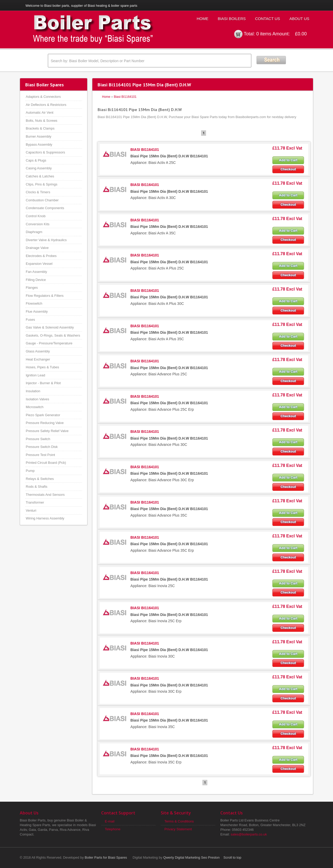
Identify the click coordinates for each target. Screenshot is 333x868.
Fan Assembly (36, 272)
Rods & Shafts (37, 487)
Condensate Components (45, 208)
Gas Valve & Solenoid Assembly (50, 327)
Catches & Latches (40, 176)
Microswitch (35, 407)
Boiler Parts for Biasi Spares (106, 857)
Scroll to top (232, 857)
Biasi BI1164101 (125, 97)
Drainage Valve (37, 248)
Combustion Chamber (42, 200)
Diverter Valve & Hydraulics (46, 240)
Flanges (32, 288)
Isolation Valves (37, 399)
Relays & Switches (40, 479)
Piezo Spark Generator (43, 415)
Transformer (35, 502)
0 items (264, 34)
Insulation (33, 391)
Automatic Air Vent (40, 112)
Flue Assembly (37, 311)
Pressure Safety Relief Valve (47, 431)
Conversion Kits (38, 224)
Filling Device (36, 280)
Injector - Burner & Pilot (43, 383)
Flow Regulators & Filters (45, 296)
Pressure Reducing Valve (45, 423)
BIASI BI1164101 (145, 150)
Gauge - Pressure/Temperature (49, 343)
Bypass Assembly (39, 144)
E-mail (110, 821)
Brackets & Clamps (40, 128)
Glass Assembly (38, 351)
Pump (30, 471)
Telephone (113, 829)
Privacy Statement (178, 829)
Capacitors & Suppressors (45, 152)
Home (203, 19)
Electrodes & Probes (41, 256)
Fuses (30, 320)
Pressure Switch (38, 439)
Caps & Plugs (36, 160)
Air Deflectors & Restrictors (46, 105)
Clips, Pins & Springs (41, 184)
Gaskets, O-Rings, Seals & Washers (53, 335)
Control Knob (36, 216)
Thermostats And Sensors (45, 495)
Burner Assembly (39, 136)
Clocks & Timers (38, 192)
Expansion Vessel (39, 264)
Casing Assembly (39, 168)
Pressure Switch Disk (42, 447)
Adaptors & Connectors (43, 97)
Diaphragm (34, 232)
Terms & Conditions (179, 821)
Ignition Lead (35, 375)
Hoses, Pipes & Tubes (42, 367)
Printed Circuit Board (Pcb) (46, 463)
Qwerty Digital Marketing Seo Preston (192, 857)
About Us (299, 19)
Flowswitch (34, 303)
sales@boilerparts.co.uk (249, 834)
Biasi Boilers (232, 19)
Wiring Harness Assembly (45, 518)
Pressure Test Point (40, 455)
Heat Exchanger (38, 359)
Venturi (31, 510)
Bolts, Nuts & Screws (41, 121)
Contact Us (267, 19)
